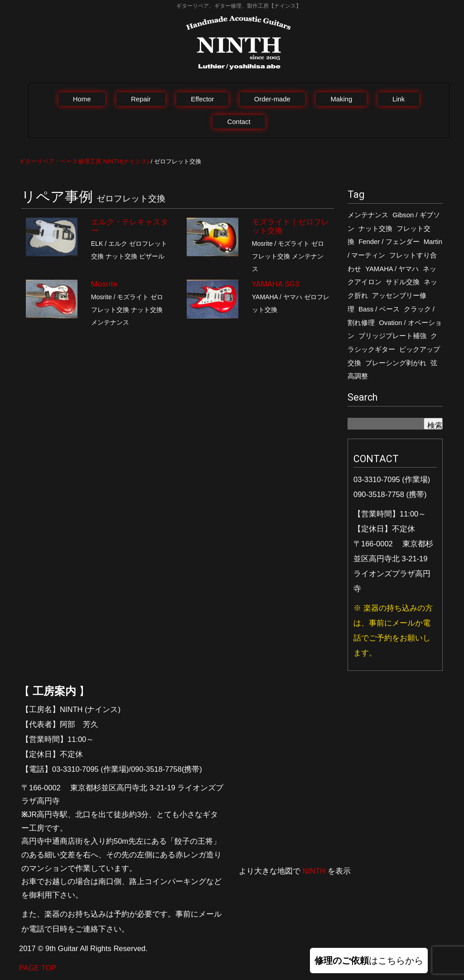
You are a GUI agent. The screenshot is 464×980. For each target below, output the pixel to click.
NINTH (314, 871)
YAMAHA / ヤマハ (392, 269)
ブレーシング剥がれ (396, 363)
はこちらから (369, 961)
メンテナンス (368, 215)
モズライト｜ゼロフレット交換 (290, 226)
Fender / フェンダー (389, 242)
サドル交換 (403, 282)
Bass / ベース (379, 309)
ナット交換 (375, 229)
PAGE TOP (38, 968)
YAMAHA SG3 (276, 284)
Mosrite (104, 284)
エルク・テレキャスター (130, 226)
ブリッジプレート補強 (392, 336)
